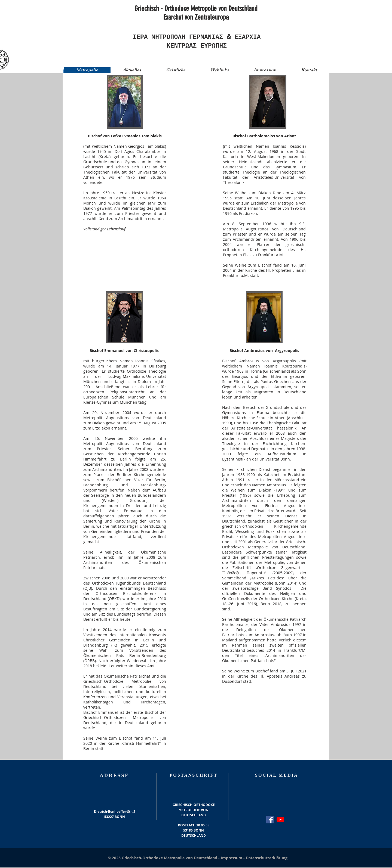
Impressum (232, 858)
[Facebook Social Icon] (270, 820)
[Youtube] (280, 820)
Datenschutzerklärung (267, 858)
